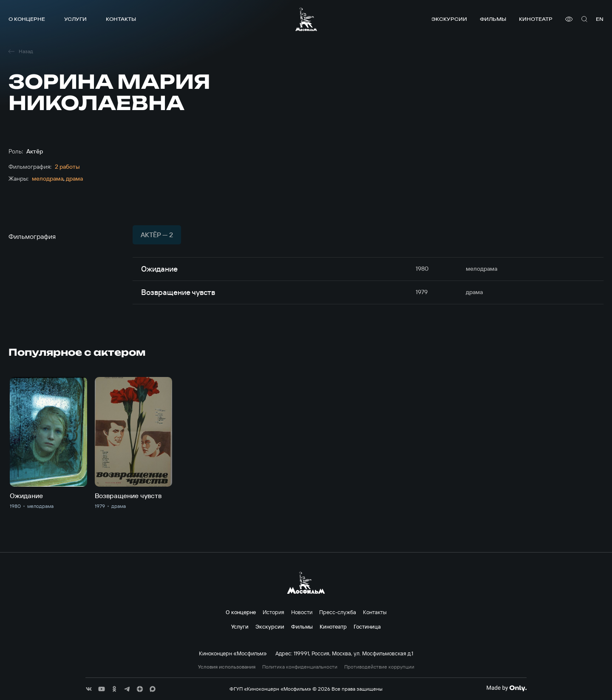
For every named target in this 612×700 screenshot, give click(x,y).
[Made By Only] (506, 688)
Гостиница (367, 626)
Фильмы (493, 19)
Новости (302, 612)
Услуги (75, 19)
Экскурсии (449, 19)
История (273, 612)
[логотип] (306, 19)
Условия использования (227, 667)
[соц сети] (89, 689)
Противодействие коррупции (379, 667)
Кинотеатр (536, 19)
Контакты (121, 19)
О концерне (27, 19)
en (600, 19)
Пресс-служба (338, 612)
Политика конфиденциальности (300, 667)
